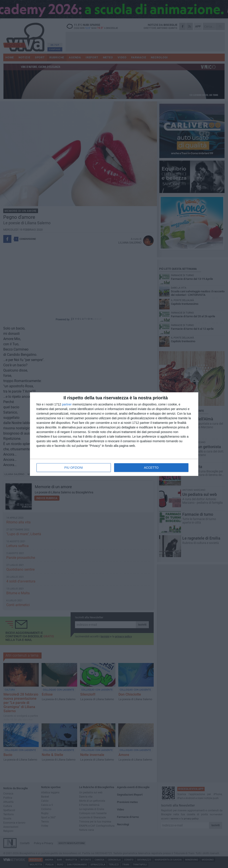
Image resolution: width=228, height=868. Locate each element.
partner (67, 404)
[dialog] (114, 434)
